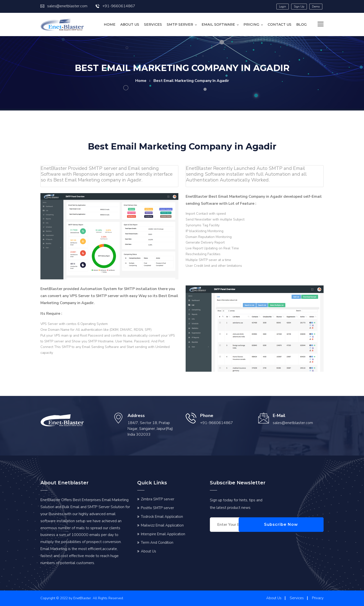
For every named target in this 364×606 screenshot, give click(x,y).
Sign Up (299, 7)
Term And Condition (157, 543)
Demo (316, 7)
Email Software (218, 24)
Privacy (318, 598)
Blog (301, 24)
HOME (110, 24)
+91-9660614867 (115, 6)
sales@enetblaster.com (64, 6)
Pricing (251, 24)
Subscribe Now (301, 524)
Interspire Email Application (163, 534)
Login (283, 7)
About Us (130, 24)
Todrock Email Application (162, 517)
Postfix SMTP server (157, 508)
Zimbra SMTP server (158, 499)
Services (153, 24)
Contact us (280, 24)
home (141, 81)
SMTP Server (180, 24)
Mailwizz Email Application (162, 525)
